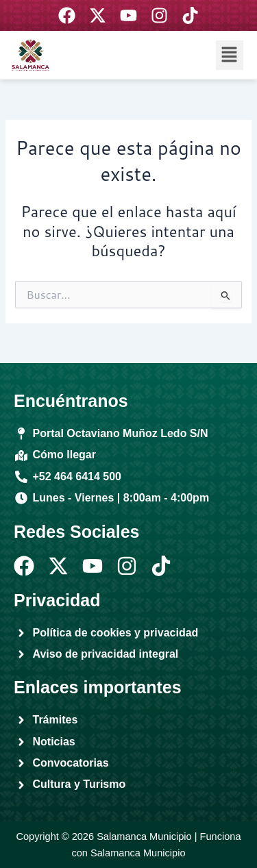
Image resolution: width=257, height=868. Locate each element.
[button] (230, 55)
